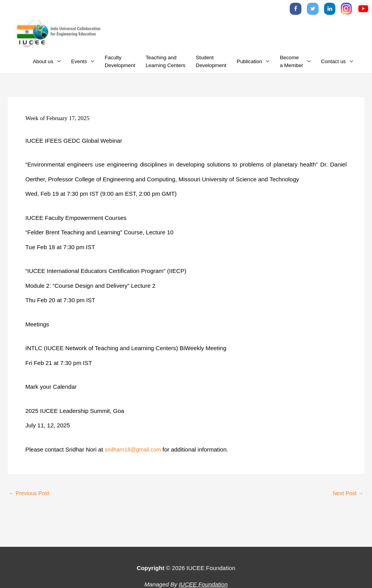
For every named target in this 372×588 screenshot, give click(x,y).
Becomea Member (292, 66)
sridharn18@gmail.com (135, 454)
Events (79, 66)
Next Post (347, 498)
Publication (249, 66)
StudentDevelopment (211, 66)
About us (43, 66)
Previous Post (30, 498)
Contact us (333, 66)
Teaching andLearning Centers (165, 66)
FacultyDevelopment (120, 66)
